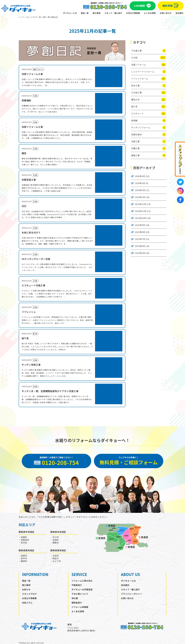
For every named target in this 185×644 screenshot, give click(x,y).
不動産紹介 (77, 585)
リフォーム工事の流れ (82, 581)
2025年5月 (140, 253)
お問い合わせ (166, 13)
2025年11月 (141, 211)
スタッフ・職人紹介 (113, 13)
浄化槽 (75, 598)
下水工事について (80, 594)
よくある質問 (150, 13)
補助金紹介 (77, 603)
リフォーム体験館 (80, 607)
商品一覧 (85, 13)
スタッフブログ (29, 594)
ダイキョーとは (70, 13)
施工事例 (97, 13)
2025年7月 (140, 239)
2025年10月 (141, 218)
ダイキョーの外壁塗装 (82, 589)
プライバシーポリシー (132, 594)
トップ (21, 17)
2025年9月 (140, 225)
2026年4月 (140, 176)
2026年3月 (140, 183)
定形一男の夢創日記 (50, 17)
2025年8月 (140, 232)
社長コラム (27, 603)
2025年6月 (140, 246)
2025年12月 (141, 204)
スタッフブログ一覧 (33, 17)
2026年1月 (140, 197)
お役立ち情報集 (133, 13)
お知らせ (26, 589)
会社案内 (179, 13)
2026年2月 (140, 190)
